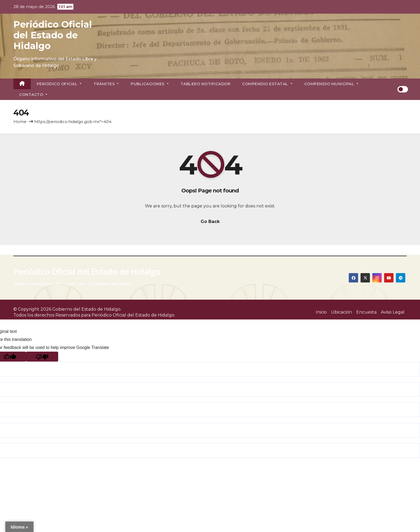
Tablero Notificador (206, 84)
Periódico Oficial (59, 84)
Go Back (210, 222)
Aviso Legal (393, 312)
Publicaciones (150, 84)
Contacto (33, 95)
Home (20, 122)
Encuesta (366, 312)
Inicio (321, 312)
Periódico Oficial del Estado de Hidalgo (53, 35)
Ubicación (342, 312)
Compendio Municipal (331, 84)
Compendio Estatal (267, 84)
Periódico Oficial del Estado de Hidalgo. (133, 315)
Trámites (106, 84)
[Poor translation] (42, 357)
